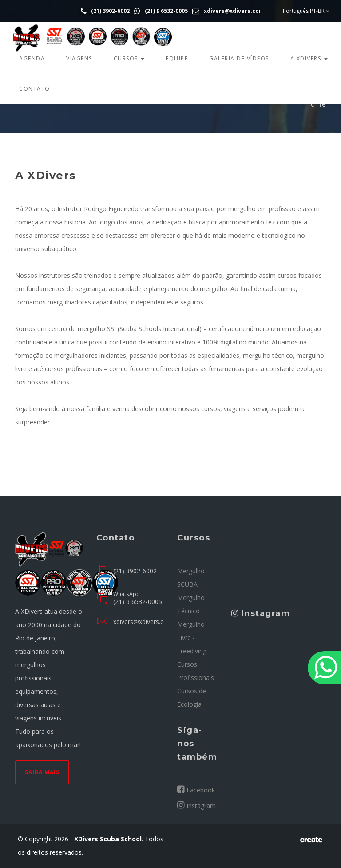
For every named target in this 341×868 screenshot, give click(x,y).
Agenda (32, 58)
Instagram (196, 805)
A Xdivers (309, 58)
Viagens (79, 58)
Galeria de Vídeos (239, 58)
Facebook (196, 790)
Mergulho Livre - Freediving (192, 638)
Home (316, 104)
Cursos (129, 58)
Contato (35, 89)
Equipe (177, 58)
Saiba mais (42, 772)
